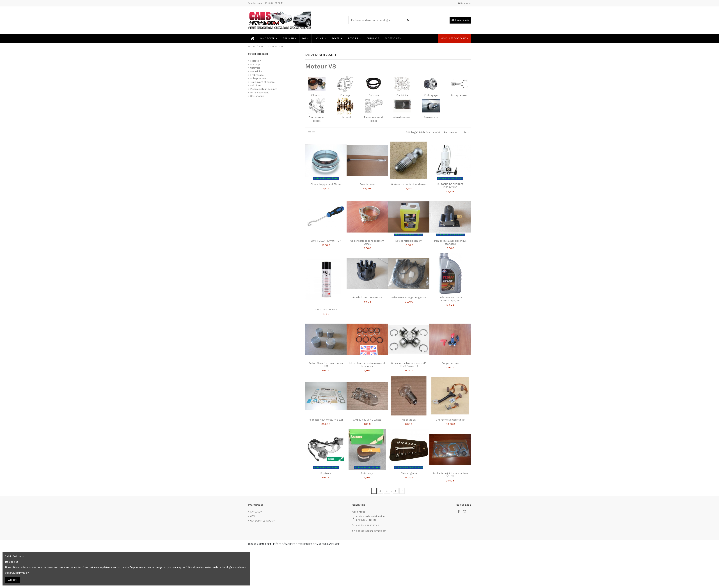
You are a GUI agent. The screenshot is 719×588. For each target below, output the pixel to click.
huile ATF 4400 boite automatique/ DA (450, 299)
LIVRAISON (256, 512)
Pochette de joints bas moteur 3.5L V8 (450, 475)
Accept (12, 580)
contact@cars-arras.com (371, 531)
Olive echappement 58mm (326, 184)
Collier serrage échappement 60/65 (367, 242)
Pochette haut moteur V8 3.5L (326, 420)
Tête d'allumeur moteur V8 (367, 297)
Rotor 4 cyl (367, 473)
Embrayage (431, 95)
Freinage (345, 95)
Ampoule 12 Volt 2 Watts (367, 420)
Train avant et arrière (262, 82)
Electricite (402, 95)
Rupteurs (326, 473)
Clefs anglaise (409, 473)
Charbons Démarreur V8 (450, 420)
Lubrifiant (345, 117)
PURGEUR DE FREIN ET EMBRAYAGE (450, 186)
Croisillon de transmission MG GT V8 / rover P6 (409, 365)
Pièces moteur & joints (264, 89)
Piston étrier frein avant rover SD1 (326, 365)
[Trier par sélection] (451, 132)
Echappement (459, 95)
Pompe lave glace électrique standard (450, 242)
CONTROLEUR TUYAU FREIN (326, 241)
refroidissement (402, 117)
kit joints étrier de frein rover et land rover (367, 365)
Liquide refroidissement (409, 241)
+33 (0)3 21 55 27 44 (368, 525)
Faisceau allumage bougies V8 (409, 297)
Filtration (317, 95)
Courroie (374, 95)
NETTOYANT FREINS (326, 309)
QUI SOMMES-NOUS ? (262, 521)
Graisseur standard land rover (409, 184)
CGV (253, 516)
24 (466, 132)
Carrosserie (431, 117)
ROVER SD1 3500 (258, 54)
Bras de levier (367, 184)
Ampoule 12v (409, 420)
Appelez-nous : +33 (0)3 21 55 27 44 (266, 3)
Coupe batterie (450, 363)
